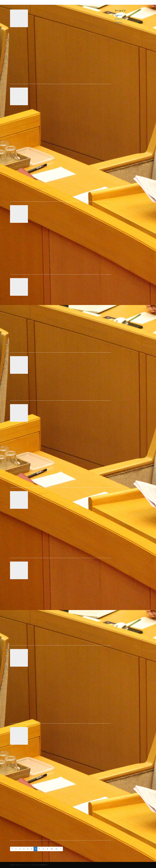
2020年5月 (118, 23)
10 (52, 849)
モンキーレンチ (27, 865)
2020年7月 (118, 15)
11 (56, 849)
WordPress (44, 865)
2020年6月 (118, 19)
